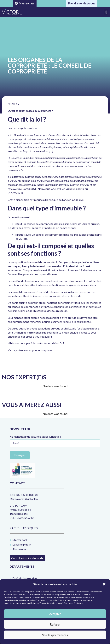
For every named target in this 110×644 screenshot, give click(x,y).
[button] (104, 584)
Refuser (55, 624)
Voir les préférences (55, 635)
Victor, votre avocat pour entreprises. (30, 350)
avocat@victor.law (27, 499)
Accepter (55, 614)
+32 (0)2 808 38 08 (27, 495)
